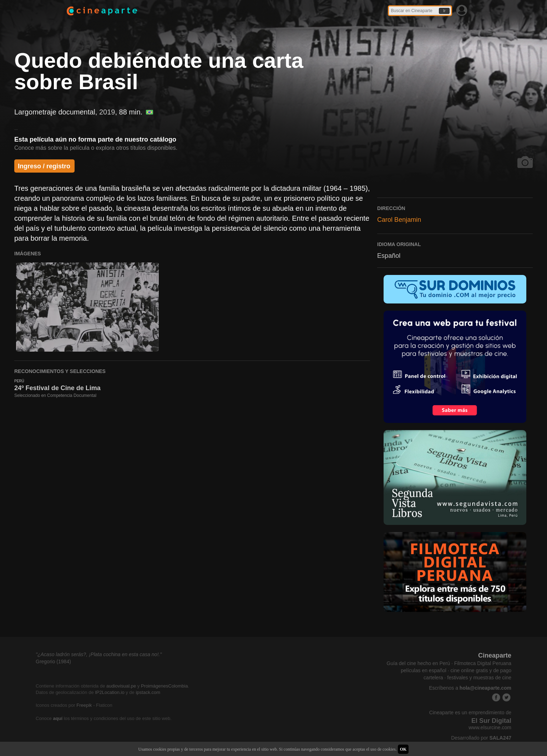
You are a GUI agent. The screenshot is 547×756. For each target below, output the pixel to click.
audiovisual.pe (121, 686)
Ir (444, 11)
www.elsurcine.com (490, 727)
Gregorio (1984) (53, 661)
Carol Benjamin (399, 220)
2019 (107, 112)
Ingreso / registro (44, 166)
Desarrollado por (481, 738)
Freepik (84, 705)
